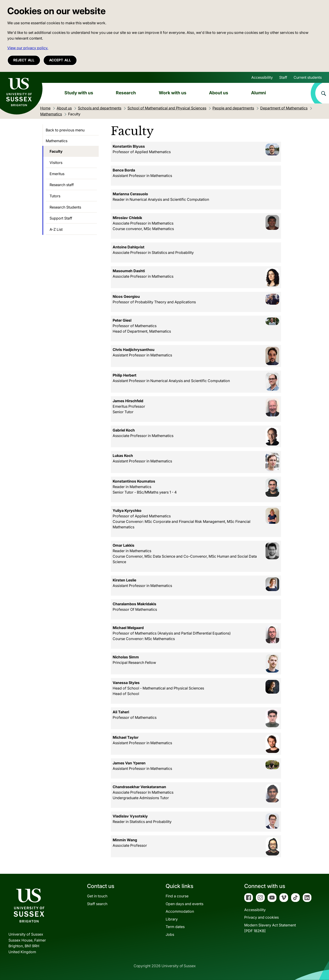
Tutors (55, 196)
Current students (308, 77)
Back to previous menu (65, 130)
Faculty (56, 151)
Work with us (173, 93)
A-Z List (56, 229)
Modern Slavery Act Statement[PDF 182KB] (270, 928)
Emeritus (57, 174)
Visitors (56, 163)
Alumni (259, 93)
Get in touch (97, 896)
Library (172, 919)
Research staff (62, 185)
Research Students (65, 207)
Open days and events (184, 904)
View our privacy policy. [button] (28, 48)
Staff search (97, 904)
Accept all (60, 60)
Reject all (24, 60)
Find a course (177, 896)
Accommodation (180, 911)
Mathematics (57, 141)
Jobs (170, 934)
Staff (283, 77)
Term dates (175, 927)
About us (219, 93)
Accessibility (262, 77)
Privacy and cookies (261, 917)
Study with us (79, 93)
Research (126, 93)
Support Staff (61, 218)
